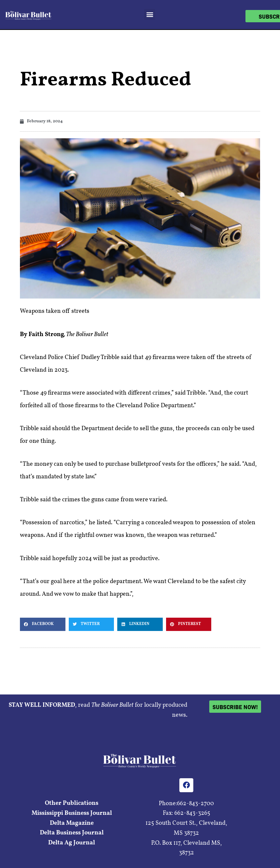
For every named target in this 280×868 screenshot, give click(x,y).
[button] (150, 14)
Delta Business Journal (72, 833)
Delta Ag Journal (72, 843)
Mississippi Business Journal (72, 813)
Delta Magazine (72, 823)
